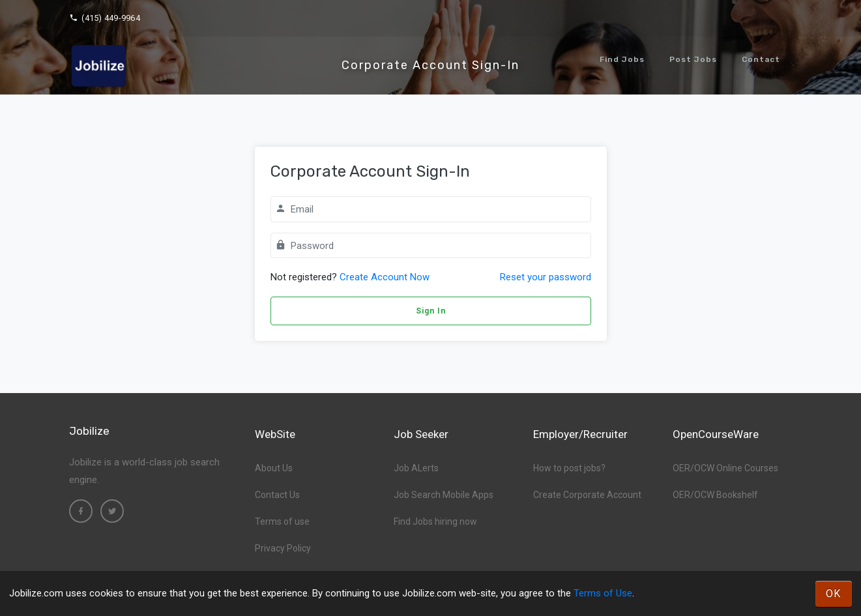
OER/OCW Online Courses (725, 468)
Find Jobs (622, 59)
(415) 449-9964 (105, 18)
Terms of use (282, 521)
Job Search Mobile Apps (444, 495)
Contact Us (277, 495)
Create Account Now (385, 277)
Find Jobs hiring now (435, 521)
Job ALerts (416, 468)
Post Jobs (693, 59)
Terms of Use (603, 593)
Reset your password (546, 277)
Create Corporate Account (587, 495)
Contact (761, 59)
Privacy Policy (283, 548)
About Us (274, 468)
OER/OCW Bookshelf (715, 495)
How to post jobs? (569, 468)
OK (834, 594)
